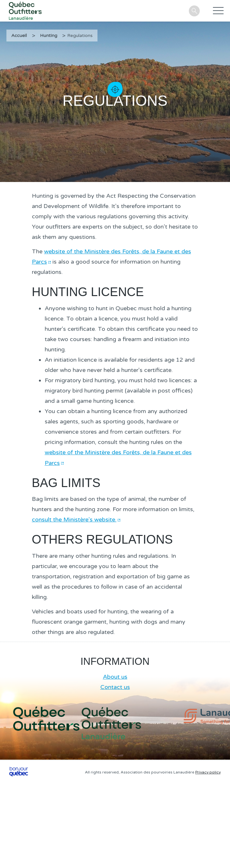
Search (194, 11)
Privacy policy (208, 772)
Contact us (115, 687)
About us (115, 677)
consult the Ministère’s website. (74, 520)
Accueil (19, 36)
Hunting (49, 36)
